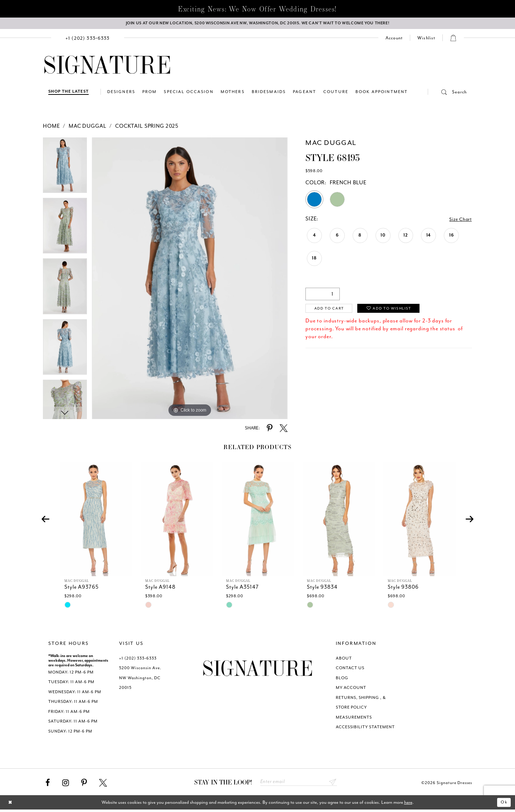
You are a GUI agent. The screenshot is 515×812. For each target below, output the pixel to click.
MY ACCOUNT (351, 689)
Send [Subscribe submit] (332, 784)
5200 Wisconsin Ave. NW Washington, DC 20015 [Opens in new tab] (140, 679)
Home (51, 128)
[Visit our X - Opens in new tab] (103, 784)
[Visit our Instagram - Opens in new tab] (66, 784)
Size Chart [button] (459, 221)
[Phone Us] (88, 39)
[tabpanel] (65, 169)
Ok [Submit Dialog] (503, 805)
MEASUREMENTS (354, 719)
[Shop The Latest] (68, 93)
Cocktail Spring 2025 (147, 128)
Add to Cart (332, 310)
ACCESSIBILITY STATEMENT (365, 728)
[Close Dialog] (11, 805)
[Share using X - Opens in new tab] (284, 430)
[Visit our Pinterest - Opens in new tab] (84, 784)
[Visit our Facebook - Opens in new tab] (48, 784)
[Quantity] (323, 295)
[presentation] (96, 520)
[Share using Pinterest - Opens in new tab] (270, 430)
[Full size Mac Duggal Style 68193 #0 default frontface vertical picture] (190, 280)
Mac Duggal (88, 128)
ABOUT (344, 660)
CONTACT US (350, 669)
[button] (447, 93)
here (408, 805)
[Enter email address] (299, 784)
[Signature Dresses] (107, 67)
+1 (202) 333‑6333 (138, 660)
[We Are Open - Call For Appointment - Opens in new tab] (257, 24)
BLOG (342, 679)
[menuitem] (88, 39)
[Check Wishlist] (426, 39)
